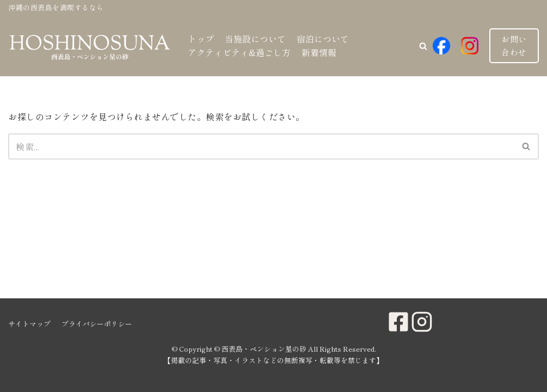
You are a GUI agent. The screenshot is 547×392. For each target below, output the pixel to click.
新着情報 (319, 52)
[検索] (261, 146)
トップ (201, 39)
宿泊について (323, 39)
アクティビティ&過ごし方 (239, 52)
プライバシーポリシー (97, 324)
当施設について (255, 39)
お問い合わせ (514, 45)
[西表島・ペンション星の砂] (90, 46)
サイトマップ (29, 324)
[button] (423, 46)
